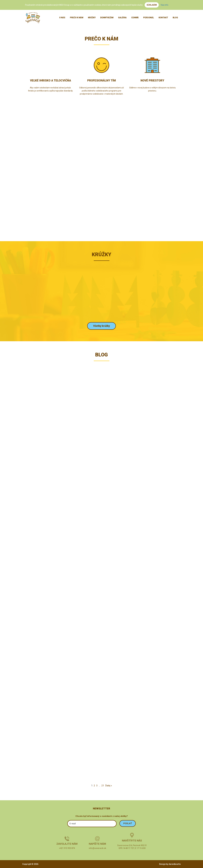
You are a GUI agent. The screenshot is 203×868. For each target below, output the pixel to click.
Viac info (164, 5)
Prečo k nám (77, 18)
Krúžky (92, 18)
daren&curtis (175, 864)
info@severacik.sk (97, 848)
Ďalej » (109, 786)
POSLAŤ (128, 823)
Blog (175, 18)
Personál (149, 18)
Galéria (122, 18)
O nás (62, 18)
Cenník (135, 18)
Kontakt (163, 18)
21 (103, 786)
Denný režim (107, 18)
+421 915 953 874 (67, 848)
